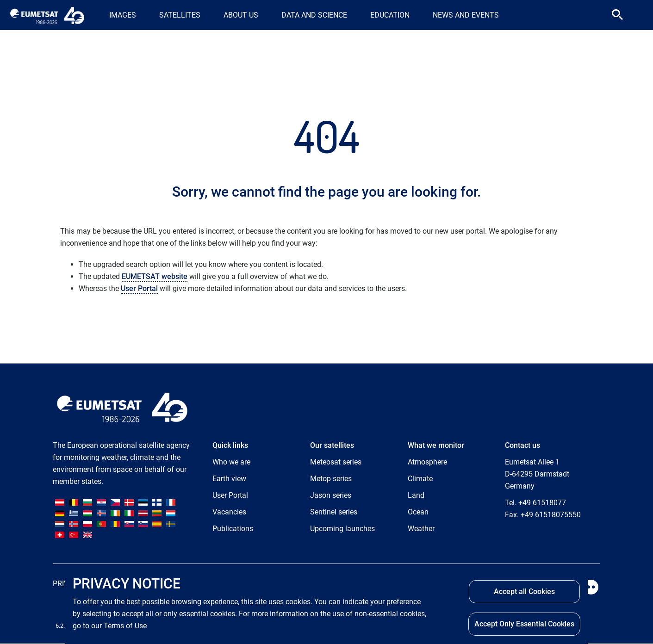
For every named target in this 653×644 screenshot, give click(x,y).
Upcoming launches (342, 529)
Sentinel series (334, 512)
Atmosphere (427, 462)
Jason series (331, 495)
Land (416, 495)
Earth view (229, 479)
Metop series (331, 479)
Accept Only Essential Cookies (524, 624)
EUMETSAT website (155, 276)
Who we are (231, 462)
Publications (233, 529)
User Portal (139, 288)
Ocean (418, 512)
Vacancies (229, 512)
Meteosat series (336, 462)
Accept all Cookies (524, 591)
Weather (421, 529)
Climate (420, 479)
